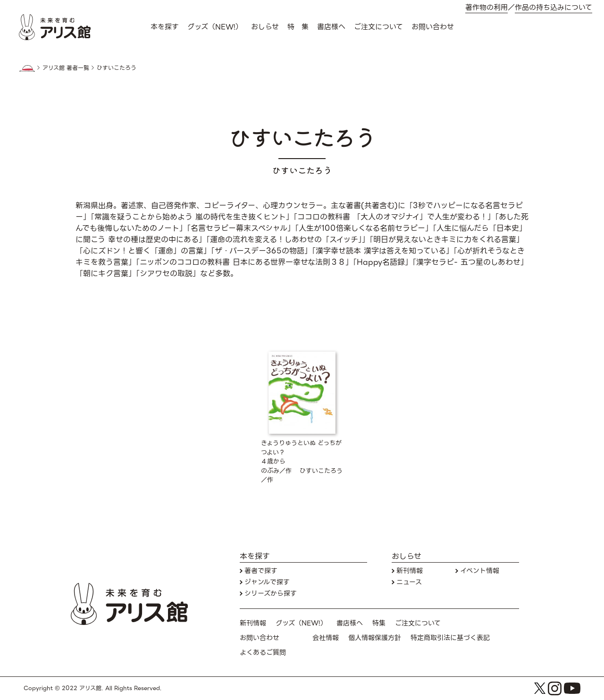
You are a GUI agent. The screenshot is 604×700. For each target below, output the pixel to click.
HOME (27, 68)
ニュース (409, 582)
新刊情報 (410, 571)
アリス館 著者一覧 (66, 68)
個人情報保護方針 (375, 638)
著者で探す (261, 571)
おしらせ (265, 27)
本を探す (165, 27)
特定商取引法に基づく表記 (450, 638)
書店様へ (331, 27)
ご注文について (378, 27)
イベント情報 (480, 571)
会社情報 (326, 638)
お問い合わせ (433, 27)
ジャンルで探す (267, 582)
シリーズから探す (271, 594)
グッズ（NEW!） (215, 27)
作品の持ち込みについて (554, 8)
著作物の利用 (487, 8)
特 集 (298, 27)
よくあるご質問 (263, 653)
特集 (379, 623)
